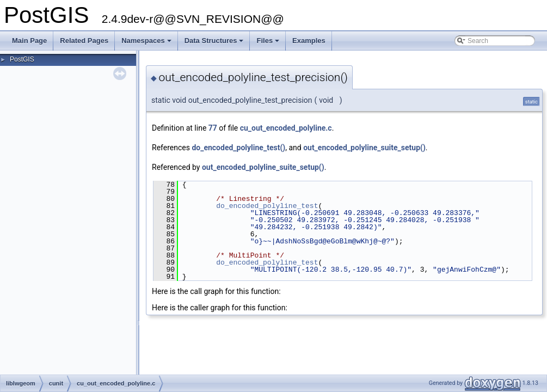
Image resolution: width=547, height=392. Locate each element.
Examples (309, 41)
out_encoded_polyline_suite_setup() (364, 148)
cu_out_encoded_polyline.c (286, 128)
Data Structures (215, 44)
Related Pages (84, 41)
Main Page (29, 41)
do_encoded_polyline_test (267, 206)
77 (213, 128)
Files (269, 44)
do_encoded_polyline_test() (238, 148)
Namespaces (147, 44)
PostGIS (22, 59)
